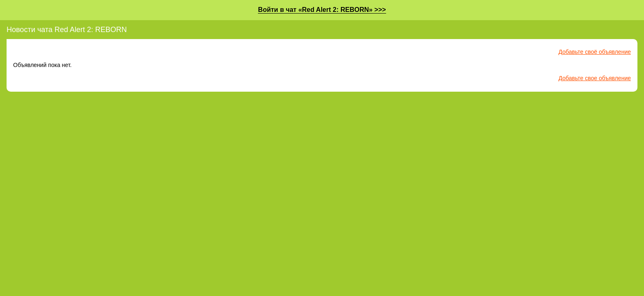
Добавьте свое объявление (595, 78)
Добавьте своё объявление (595, 52)
